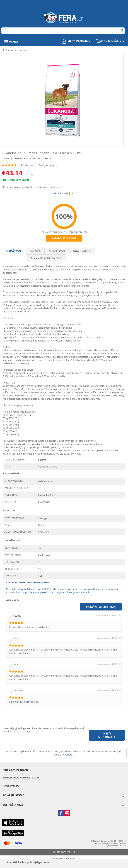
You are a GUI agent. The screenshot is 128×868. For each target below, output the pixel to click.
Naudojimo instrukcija (46, 258)
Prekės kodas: (37, 158)
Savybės (35, 251)
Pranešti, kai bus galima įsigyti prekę (26, 862)
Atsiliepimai (57, 251)
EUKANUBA (21, 159)
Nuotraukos (82, 251)
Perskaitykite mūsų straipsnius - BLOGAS (21, 778)
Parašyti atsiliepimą (48, 165)
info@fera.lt (68, 755)
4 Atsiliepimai (27, 165)
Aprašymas (14, 251)
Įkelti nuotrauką (107, 735)
